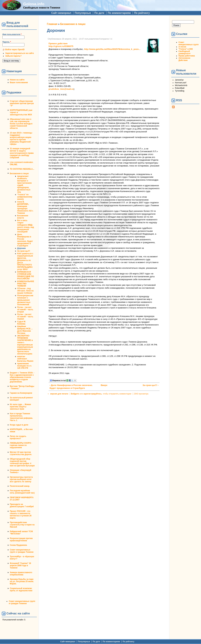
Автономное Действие (184, 59)
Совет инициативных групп (189, 43)
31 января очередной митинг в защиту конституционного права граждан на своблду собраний (22, 153)
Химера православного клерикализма (21, 574)
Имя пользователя (12, 34)
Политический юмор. (20, 486)
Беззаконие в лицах (19, 174)
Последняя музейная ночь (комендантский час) (22, 492)
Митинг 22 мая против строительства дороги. (21, 453)
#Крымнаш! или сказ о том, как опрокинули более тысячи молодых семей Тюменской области (21, 124)
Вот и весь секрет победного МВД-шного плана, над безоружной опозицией (26, 226)
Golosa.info (34, 4)
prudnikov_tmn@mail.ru (61, 89)
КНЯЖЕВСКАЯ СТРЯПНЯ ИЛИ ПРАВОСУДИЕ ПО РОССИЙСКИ (26, 275)
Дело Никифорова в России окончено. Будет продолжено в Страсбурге (25, 240)
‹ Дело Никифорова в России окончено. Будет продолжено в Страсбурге (71, 387)
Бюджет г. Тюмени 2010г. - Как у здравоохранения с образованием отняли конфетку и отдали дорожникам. (22, 377)
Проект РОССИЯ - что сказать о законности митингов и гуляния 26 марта (21, 515)
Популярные (83, 13)
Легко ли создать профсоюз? (18, 437)
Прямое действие (58, 43)
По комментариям (119, 13)
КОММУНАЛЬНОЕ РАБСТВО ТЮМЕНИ (26, 284)
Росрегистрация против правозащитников (21, 539)
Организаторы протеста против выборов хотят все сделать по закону (21, 479)
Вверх (103, 385)
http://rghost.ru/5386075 (61, 46)
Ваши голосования (19, 82)
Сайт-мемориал (61, 13)
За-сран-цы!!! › (151, 385)
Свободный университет (185, 52)
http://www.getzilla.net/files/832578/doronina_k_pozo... (112, 49)
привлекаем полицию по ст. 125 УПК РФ (24, 366)
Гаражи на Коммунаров (21, 393)
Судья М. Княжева (22, 323)
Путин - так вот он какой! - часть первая (25, 317)
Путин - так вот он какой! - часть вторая (25, 310)
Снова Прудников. (19, 545)
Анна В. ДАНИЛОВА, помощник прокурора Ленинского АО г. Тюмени (25, 207)
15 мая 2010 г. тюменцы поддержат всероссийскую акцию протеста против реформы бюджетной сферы (21, 138)
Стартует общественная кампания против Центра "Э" (22, 103)
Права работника (187, 56)
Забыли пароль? (13, 56)
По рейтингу (142, 13)
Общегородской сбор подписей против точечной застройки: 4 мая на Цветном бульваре (22, 462)
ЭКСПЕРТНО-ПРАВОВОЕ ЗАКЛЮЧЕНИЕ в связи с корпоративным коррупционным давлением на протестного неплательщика (25, 345)
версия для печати (59, 394)
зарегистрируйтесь (93, 394)
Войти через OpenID (15, 50)
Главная (52, 24)
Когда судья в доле (19, 425)
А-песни (182, 47)
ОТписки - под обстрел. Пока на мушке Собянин (25, 291)
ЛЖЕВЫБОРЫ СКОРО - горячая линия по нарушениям (21, 445)
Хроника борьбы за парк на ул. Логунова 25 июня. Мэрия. (22, 581)
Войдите (75, 394)
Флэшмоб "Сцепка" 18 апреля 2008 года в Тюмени (20, 566)
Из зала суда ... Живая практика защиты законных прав (20, 407)
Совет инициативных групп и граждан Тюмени (22, 551)
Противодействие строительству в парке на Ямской (22, 525)
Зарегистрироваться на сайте (20, 53)
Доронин (21, 248)
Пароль (7, 42)
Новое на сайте (17, 80)
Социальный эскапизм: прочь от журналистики (21, 589)
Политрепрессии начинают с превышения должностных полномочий (25, 300)
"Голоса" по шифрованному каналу (25, 197)
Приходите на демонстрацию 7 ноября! (22, 505)
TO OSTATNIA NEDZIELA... (22, 169)
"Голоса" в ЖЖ (186, 49)
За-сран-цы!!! (24, 251)
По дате (99, 13)
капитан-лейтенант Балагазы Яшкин (25, 359)
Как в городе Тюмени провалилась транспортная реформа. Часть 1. (21, 417)
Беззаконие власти (23, 217)
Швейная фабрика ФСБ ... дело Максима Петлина (25, 330)
